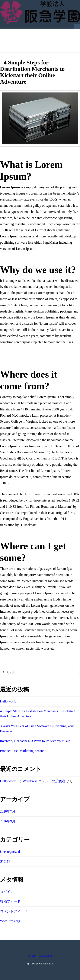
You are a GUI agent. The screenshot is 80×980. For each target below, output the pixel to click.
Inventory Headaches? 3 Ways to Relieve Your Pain (35, 741)
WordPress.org (10, 921)
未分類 (5, 861)
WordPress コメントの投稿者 (44, 781)
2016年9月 (8, 821)
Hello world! (9, 701)
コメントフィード (14, 911)
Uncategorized (10, 852)
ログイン (7, 892)
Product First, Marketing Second (22, 751)
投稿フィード (10, 901)
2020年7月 (8, 811)
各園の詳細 (46, 956)
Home (32, 956)
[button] (77, 26)
